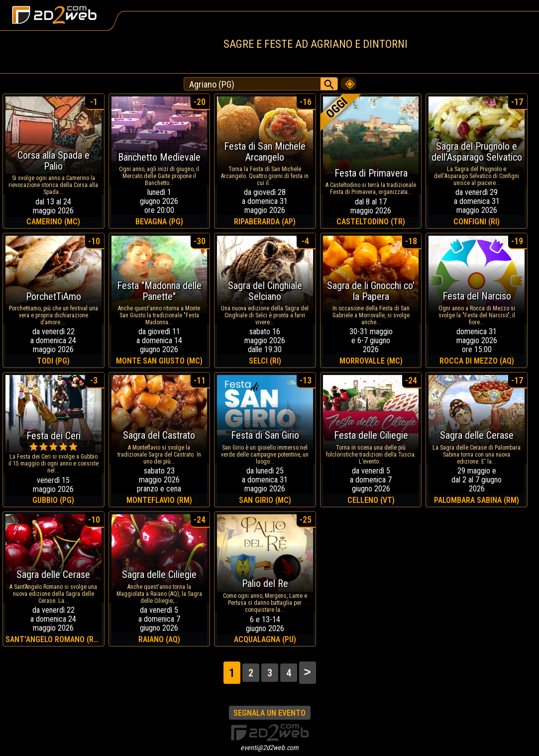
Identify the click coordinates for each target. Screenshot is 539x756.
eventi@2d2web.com (269, 748)
